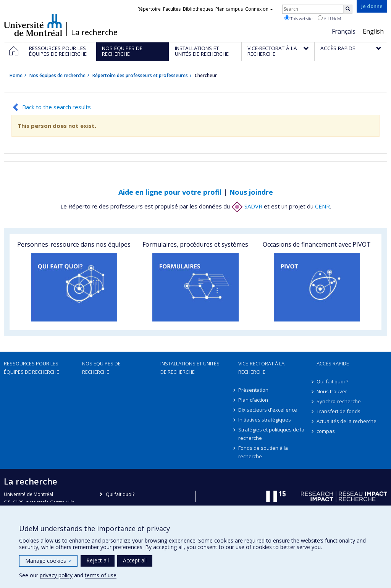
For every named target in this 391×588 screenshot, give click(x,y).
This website (298, 18)
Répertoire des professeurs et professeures (140, 75)
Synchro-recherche (339, 401)
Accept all (135, 560)
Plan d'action (253, 400)
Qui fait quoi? (120, 494)
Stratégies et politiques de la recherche (271, 434)
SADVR (247, 206)
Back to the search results (57, 107)
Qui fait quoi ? (332, 381)
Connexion (259, 9)
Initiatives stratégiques (265, 420)
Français (344, 31)
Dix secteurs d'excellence (268, 410)
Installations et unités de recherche (190, 368)
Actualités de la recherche (347, 421)
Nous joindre (251, 192)
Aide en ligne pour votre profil (170, 192)
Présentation (253, 390)
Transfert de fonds (338, 411)
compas (326, 431)
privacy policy (56, 575)
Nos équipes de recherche (57, 75)
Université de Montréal (33, 25)
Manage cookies (48, 561)
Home (16, 75)
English (373, 31)
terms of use (101, 575)
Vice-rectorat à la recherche (261, 368)
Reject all (98, 560)
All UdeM (329, 18)
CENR (322, 206)
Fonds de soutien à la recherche (263, 452)
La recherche (94, 32)
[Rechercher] (348, 9)
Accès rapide (333, 363)
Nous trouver (332, 391)
